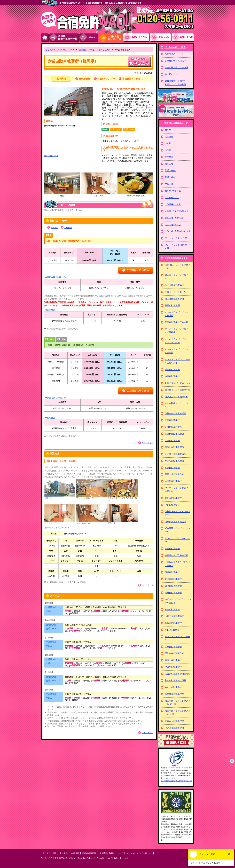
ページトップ (148, 443)
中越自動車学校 (172, 505)
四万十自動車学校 (173, 660)
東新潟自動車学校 (173, 498)
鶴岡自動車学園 (172, 305)
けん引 (168, 143)
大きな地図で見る (51, 156)
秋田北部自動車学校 (174, 285)
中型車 (168, 150)
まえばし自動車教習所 (175, 454)
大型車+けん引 (172, 198)
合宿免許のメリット (174, 54)
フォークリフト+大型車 (176, 238)
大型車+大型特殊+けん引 (177, 211)
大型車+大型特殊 (173, 191)
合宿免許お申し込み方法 (176, 67)
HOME (45, 38)
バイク (89, 38)
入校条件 (64, 853)
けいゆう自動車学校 (174, 728)
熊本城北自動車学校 (174, 694)
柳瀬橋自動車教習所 (174, 434)
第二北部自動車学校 (174, 299)
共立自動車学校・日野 (175, 680)
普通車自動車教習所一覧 (64, 38)
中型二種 (169, 184)
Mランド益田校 (172, 630)
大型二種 (169, 164)
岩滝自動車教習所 (173, 586)
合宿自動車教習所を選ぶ (176, 258)
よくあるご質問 (49, 853)
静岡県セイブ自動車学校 (176, 555)
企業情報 (75, 853)
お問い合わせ (183, 38)
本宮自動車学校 (172, 376)
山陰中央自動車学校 (174, 616)
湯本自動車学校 (172, 370)
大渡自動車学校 (172, 441)
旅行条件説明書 (89, 853)
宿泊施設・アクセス (133, 79)
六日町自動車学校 (173, 481)
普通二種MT (50, 339)
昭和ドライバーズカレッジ (178, 383)
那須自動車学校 (172, 420)
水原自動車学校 (172, 468)
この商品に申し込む (136, 271)
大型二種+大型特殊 (174, 218)
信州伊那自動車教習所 (175, 522)
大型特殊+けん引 (173, 204)
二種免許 (68, 228)
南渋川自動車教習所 (174, 447)
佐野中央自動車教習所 (175, 413)
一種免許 (55, 228)
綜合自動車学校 (172, 549)
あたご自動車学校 (173, 687)
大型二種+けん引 (173, 225)
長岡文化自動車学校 (174, 474)
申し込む (139, 62)
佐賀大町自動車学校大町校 (178, 674)
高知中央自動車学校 (174, 653)
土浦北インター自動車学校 (178, 390)
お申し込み (161, 38)
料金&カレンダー (106, 79)
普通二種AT (61, 339)
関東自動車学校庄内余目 (176, 322)
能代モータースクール (175, 292)
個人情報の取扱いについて (111, 853)
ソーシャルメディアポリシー (139, 853)
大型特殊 (169, 137)
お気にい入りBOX (136, 38)
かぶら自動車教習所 (174, 461)
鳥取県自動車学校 (173, 623)
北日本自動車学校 (173, 579)
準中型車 (49, 235)
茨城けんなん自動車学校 (176, 397)
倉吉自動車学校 (172, 609)
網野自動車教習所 (173, 593)
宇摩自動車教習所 (173, 647)
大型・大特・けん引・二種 (111, 38)
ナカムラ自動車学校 (174, 721)
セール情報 (84, 79)
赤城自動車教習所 (173, 427)
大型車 (168, 130)
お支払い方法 (171, 74)
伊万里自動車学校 (173, 667)
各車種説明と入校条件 (175, 61)
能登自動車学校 (172, 572)
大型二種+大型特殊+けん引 (178, 231)
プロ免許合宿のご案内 (175, 47)
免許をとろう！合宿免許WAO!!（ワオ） (58, 858)
